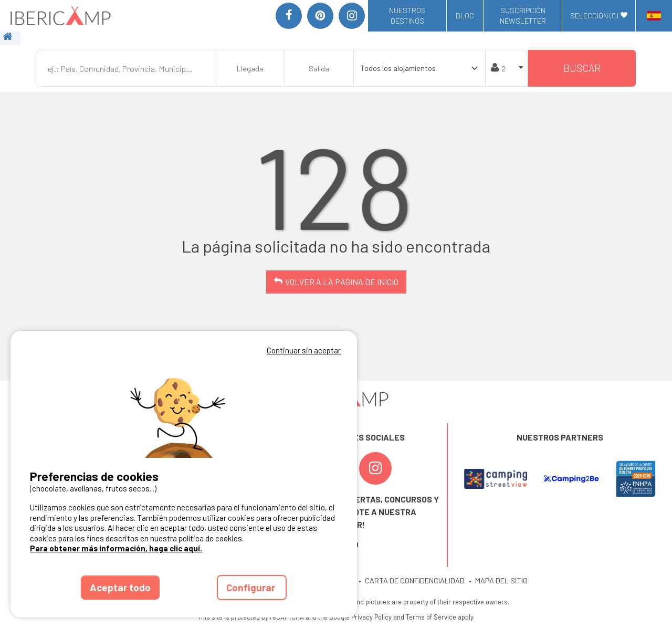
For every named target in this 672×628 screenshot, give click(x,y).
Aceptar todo (120, 587)
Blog (465, 15)
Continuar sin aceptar (304, 350)
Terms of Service (431, 617)
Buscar (582, 68)
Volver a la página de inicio (342, 282)
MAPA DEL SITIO (501, 580)
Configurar (252, 587)
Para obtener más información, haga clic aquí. (116, 548)
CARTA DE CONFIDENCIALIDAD (415, 580)
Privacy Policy (371, 617)
